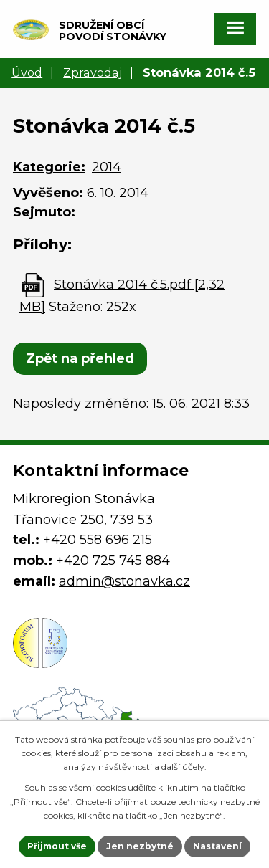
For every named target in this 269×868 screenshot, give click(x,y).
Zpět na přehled (80, 358)
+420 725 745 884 (113, 561)
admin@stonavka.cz (124, 581)
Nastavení (217, 846)
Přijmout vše (57, 846)
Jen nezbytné (140, 846)
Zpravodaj (93, 72)
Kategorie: (49, 167)
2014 (107, 167)
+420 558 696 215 (98, 540)
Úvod (27, 72)
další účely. (184, 767)
